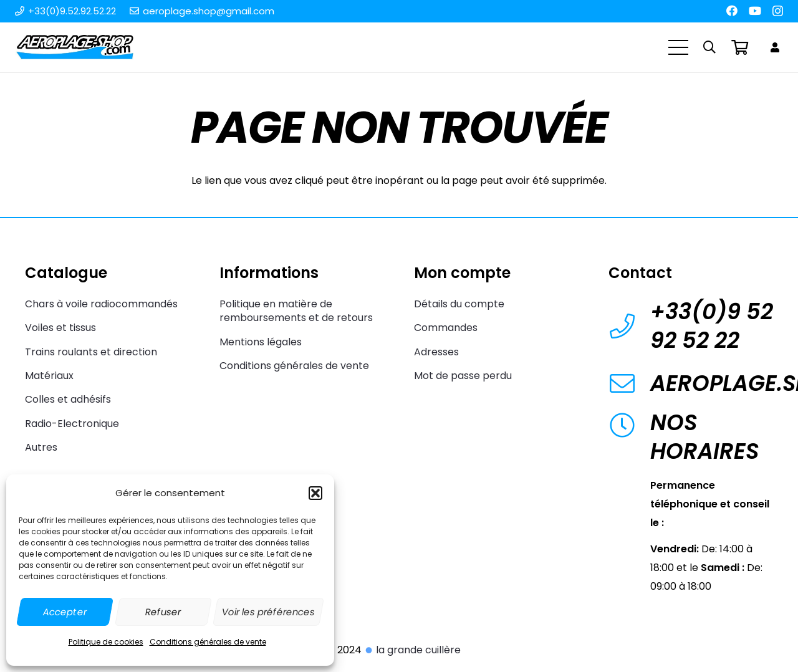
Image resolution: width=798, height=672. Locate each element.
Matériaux (49, 376)
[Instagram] (778, 11)
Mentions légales (261, 342)
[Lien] (777, 47)
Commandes (446, 328)
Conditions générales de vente (208, 642)
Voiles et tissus (60, 328)
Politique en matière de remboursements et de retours (296, 311)
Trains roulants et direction (91, 352)
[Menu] (678, 47)
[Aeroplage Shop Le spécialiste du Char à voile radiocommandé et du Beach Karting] (75, 47)
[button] (315, 493)
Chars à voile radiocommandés (101, 304)
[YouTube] (755, 11)
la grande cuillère (412, 650)
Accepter (65, 612)
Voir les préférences (268, 612)
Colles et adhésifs (68, 399)
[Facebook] (732, 11)
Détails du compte (459, 304)
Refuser (163, 612)
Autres (41, 447)
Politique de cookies (106, 642)
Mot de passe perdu (463, 376)
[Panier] (740, 47)
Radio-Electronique (72, 424)
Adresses (436, 352)
